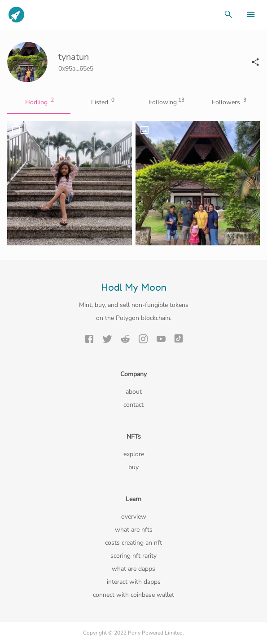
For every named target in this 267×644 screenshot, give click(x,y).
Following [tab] (165, 102)
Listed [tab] (102, 102)
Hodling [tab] (39, 102)
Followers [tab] (228, 102)
